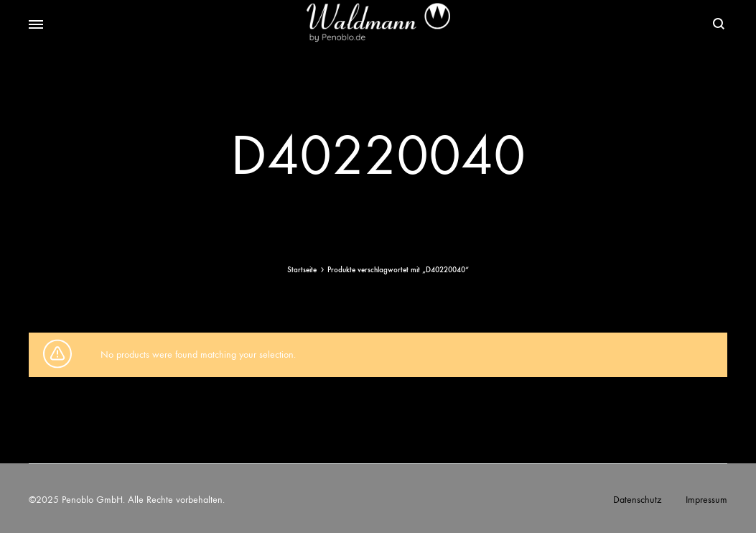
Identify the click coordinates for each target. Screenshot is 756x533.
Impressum (706, 500)
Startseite (302, 270)
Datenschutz (637, 500)
